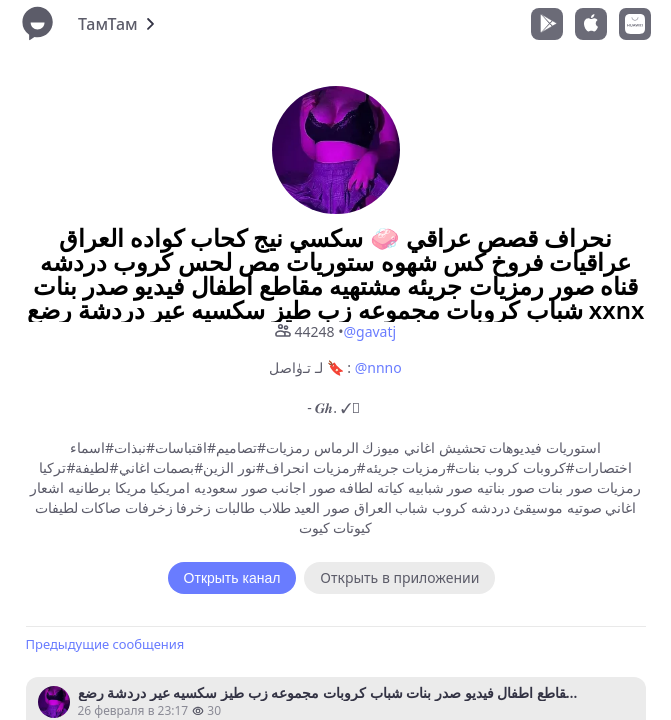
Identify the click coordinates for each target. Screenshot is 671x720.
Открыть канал (232, 578)
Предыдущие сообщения (105, 644)
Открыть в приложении (399, 577)
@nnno (378, 367)
